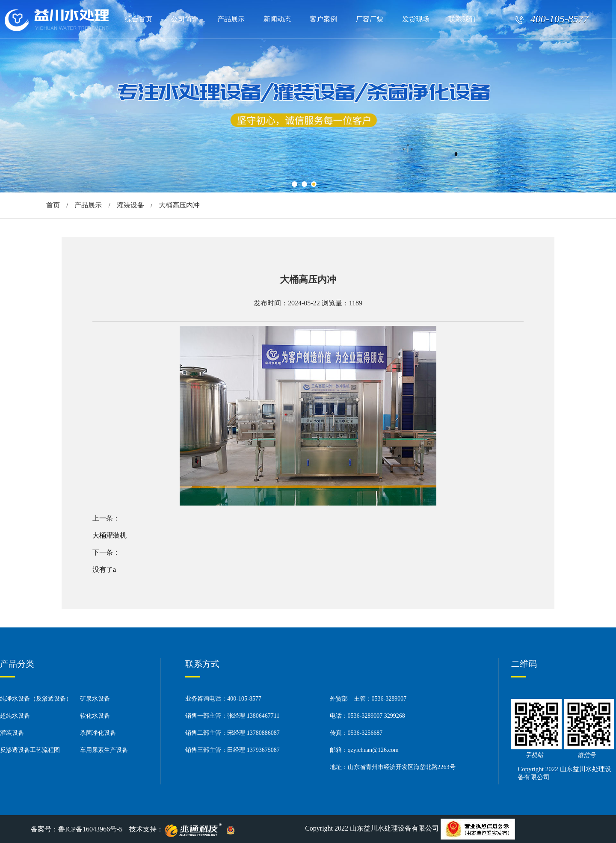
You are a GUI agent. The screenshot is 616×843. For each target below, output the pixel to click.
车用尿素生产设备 (104, 750)
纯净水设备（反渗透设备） (36, 699)
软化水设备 (95, 716)
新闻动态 (277, 19)
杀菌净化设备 (98, 733)
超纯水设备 (15, 716)
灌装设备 (130, 205)
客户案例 (323, 19)
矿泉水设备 (95, 699)
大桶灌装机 (110, 535)
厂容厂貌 (370, 19)
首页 (53, 205)
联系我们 (462, 19)
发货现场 (416, 19)
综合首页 (139, 19)
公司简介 (185, 19)
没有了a (104, 569)
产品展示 (231, 19)
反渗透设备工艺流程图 (30, 750)
